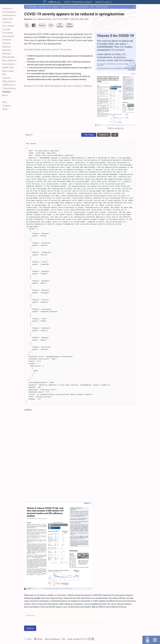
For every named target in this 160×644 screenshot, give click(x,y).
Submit (30, 629)
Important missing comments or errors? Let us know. (48, 50)
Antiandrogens (9, 12)
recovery (101, 61)
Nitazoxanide (8, 71)
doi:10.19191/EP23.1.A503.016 (66, 19)
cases (110, 61)
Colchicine (7, 22)
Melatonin (7, 47)
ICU (124, 55)
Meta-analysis (116, 129)
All (115, 135)
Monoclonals (8, 57)
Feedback (6, 106)
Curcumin (6, 29)
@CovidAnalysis (52, 640)
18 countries (118, 50)
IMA (94, 607)
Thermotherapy (9, 88)
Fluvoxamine (8, 33)
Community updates (32, 599)
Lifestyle (6, 43)
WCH (101, 607)
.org (54, 2)
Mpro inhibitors (9, 61)
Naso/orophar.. (9, 64)
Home (5, 109)
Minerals (6, 54)
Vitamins (6, 92)
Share (40, 640)
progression (119, 58)
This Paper (89, 135)
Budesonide (8, 19)
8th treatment (104, 41)
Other (5, 102)
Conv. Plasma (8, 26)
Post (29, 640)
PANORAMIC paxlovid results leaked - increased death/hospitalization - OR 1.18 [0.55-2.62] (67, 7)
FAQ (64, 640)
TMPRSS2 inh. (8, 85)
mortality (116, 55)
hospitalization (105, 58)
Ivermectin (7, 40)
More (5, 95)
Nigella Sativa (8, 67)
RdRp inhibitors (9, 81)
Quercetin (6, 78)
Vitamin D (105, 36)
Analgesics (7, 8)
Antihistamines (9, 15)
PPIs (4, 74)
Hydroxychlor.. (8, 36)
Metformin (7, 50)
